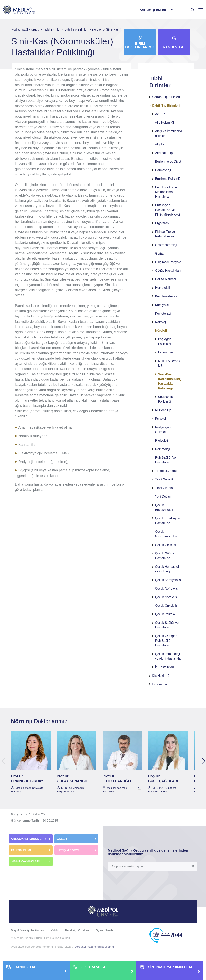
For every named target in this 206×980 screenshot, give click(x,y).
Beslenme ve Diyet (168, 162)
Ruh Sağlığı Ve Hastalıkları (165, 460)
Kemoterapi (163, 313)
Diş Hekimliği (161, 676)
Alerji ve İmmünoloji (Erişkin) (169, 134)
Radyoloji (161, 440)
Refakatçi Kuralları (77, 930)
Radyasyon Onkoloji (163, 430)
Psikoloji (161, 419)
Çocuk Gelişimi (165, 545)
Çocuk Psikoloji (166, 614)
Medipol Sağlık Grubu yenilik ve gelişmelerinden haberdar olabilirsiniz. (148, 852)
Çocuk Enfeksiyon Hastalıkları (167, 521)
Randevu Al (174, 47)
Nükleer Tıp (163, 410)
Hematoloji (162, 288)
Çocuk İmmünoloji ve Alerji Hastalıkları (169, 656)
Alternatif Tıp (164, 153)
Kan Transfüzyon (167, 296)
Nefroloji (161, 322)
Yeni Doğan (163, 497)
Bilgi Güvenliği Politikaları (27, 930)
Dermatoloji (163, 170)
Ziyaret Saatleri (105, 930)
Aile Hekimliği (164, 123)
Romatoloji (162, 449)
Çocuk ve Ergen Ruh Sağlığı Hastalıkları (166, 641)
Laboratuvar (166, 352)
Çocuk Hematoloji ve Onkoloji (167, 569)
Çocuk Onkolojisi (167, 606)
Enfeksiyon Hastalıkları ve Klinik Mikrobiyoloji (168, 210)
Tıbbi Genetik (164, 479)
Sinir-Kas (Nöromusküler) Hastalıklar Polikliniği (170, 381)
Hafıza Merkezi (165, 279)
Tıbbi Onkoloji (165, 488)
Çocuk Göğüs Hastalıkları (164, 556)
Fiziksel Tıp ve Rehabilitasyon (165, 234)
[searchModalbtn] (191, 8)
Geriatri (160, 253)
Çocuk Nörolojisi (166, 597)
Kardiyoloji (162, 305)
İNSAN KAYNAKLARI (26, 861)
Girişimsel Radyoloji (169, 262)
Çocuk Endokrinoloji (164, 507)
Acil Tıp (160, 114)
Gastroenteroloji (166, 245)
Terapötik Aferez (166, 471)
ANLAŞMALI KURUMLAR (28, 839)
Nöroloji (161, 331)
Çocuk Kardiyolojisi (168, 580)
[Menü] (201, 10)
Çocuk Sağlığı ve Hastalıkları (167, 625)
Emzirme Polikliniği (168, 179)
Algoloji (160, 144)
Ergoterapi (162, 223)
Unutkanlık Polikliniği (165, 399)
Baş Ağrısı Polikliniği (165, 342)
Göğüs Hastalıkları (168, 271)
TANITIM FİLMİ (21, 850)
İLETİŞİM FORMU (69, 850)
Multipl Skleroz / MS (169, 363)
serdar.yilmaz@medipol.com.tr (95, 947)
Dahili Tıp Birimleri (166, 105)
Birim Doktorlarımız (140, 45)
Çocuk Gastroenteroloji (166, 534)
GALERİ (62, 839)
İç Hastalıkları (164, 667)
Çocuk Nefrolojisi (167, 588)
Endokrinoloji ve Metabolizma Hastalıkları (166, 192)
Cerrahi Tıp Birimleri (166, 97)
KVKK (54, 930)
